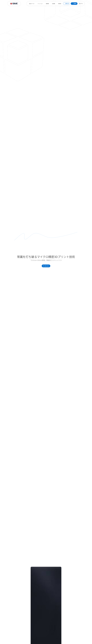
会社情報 (54, 4)
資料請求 (60, 4)
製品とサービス (32, 4)
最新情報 (47, 4)
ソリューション (40, 4)
